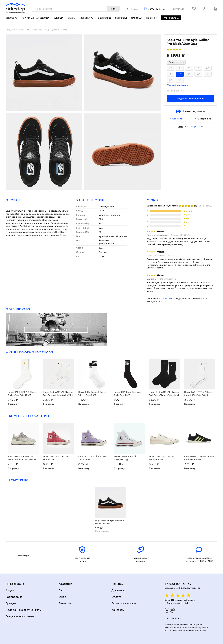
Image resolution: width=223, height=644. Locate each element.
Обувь (71, 18)
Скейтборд (104, 18)
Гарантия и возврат (125, 603)
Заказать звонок (192, 588)
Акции (10, 590)
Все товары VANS (194, 127)
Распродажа (171, 18)
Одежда (58, 18)
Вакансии (65, 603)
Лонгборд (121, 18)
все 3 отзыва (167, 298)
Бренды (11, 603)
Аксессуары (86, 18)
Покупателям (178, 9)
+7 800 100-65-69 (156, 9)
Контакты (118, 610)
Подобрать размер (178, 85)
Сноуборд (11, 18)
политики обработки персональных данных (186, 630)
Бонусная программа (20, 616)
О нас (62, 597)
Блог (62, 590)
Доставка (118, 590)
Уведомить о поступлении (190, 99)
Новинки (152, 18)
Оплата (116, 597)
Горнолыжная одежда (35, 18)
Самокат (137, 18)
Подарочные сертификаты (24, 610)
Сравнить (176, 119)
